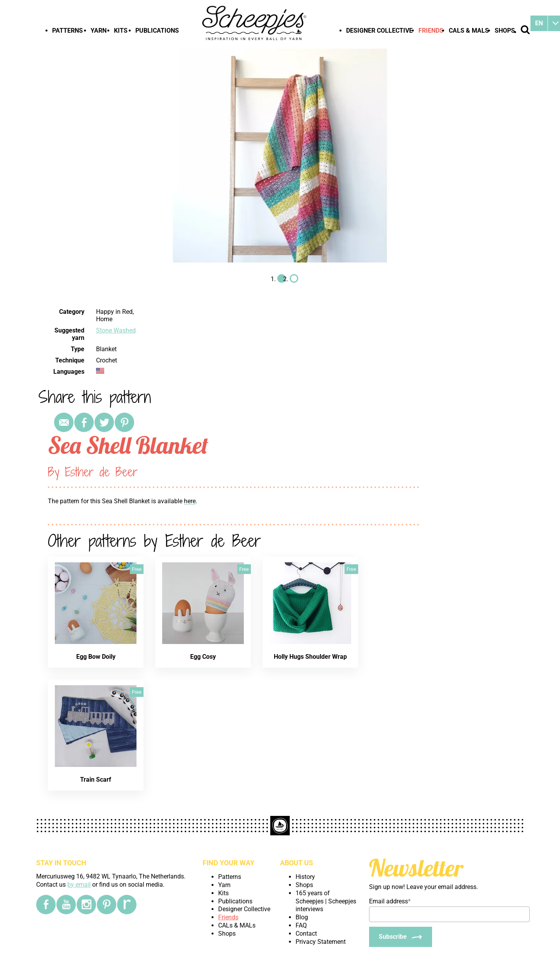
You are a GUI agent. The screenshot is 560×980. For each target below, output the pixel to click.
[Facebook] (46, 905)
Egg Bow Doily (96, 657)
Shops (505, 31)
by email (79, 885)
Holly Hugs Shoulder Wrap (310, 657)
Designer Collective (379, 31)
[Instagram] (86, 905)
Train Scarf (96, 780)
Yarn (99, 31)
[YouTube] (66, 905)
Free (137, 569)
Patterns (67, 31)
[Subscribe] (401, 937)
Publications (157, 31)
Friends (431, 31)
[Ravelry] (127, 905)
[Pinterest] (107, 905)
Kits (121, 31)
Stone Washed (116, 330)
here (190, 501)
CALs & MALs (469, 31)
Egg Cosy (203, 657)
